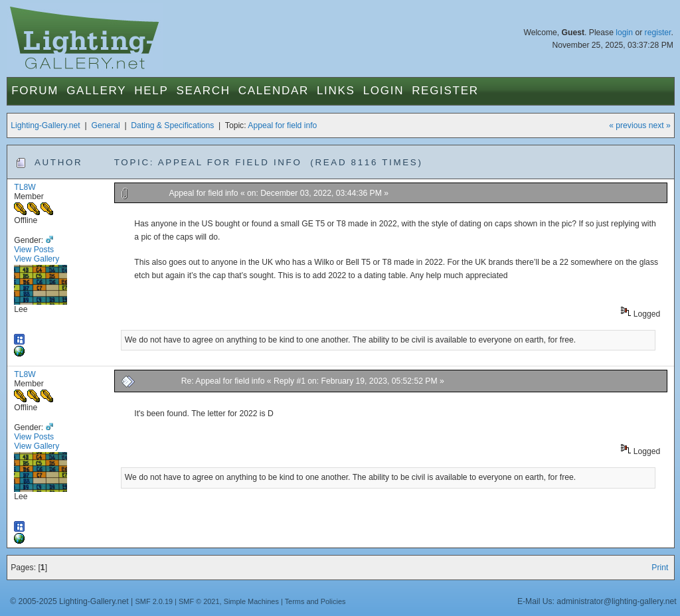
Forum (35, 91)
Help (151, 91)
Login (383, 91)
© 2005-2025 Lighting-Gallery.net (69, 601)
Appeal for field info (282, 125)
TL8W (25, 187)
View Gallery (37, 259)
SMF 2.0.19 (154, 601)
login (624, 33)
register (658, 33)
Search (204, 91)
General (105, 125)
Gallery (96, 91)
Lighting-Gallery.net (45, 125)
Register (445, 91)
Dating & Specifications (172, 125)
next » (660, 125)
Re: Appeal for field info (223, 381)
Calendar (274, 91)
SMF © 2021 (199, 601)
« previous (628, 125)
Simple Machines (251, 601)
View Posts (34, 250)
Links (336, 91)
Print (660, 568)
